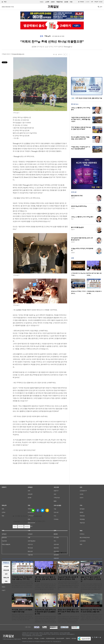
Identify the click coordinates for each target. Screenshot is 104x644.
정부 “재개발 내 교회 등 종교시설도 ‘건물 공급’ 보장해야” (81, 128)
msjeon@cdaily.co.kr (18, 54)
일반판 (88, 2)
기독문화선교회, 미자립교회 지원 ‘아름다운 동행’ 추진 (22, 578)
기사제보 (42, 638)
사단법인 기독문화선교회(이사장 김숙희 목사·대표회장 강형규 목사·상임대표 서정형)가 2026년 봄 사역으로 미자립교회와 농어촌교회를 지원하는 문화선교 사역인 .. (22, 585)
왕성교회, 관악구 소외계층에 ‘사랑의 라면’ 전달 (22, 611)
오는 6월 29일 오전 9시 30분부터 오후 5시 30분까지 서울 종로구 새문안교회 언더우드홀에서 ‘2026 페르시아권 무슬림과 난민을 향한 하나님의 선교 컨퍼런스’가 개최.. (91, 617)
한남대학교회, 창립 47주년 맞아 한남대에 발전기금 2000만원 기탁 (45, 612)
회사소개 (24, 638)
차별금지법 (59, 2)
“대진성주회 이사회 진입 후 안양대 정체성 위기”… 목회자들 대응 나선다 (81, 119)
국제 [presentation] (6, 581)
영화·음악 (47, 36)
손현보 (53, 2)
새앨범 (27, 527)
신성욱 (73, 198)
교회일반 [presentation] (6, 566)
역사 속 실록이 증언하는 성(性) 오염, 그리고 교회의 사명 (80, 138)
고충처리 (68, 638)
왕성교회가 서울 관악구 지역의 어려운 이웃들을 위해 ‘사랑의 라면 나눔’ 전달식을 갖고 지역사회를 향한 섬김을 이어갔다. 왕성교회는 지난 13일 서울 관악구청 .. (22, 617)
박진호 (73, 208)
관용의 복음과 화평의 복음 (79, 206)
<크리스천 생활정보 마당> (61, 553)
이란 (71, 2)
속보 (73, 98)
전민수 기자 (10, 54)
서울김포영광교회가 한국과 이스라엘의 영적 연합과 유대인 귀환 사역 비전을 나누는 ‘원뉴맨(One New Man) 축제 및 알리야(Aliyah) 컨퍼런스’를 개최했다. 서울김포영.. (68, 585)
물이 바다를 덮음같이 (77, 227)
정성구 (73, 230)
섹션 (4, 2)
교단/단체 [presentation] (6, 570)
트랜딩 (42, 2)
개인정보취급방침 (50, 638)
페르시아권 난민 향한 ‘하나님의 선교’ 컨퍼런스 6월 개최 (91, 611)
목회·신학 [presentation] (6, 578)
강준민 (73, 242)
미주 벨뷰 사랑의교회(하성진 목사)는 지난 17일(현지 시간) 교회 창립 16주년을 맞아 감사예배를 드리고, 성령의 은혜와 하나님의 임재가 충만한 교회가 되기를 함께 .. (45, 587)
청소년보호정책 (60, 638)
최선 (72, 219)
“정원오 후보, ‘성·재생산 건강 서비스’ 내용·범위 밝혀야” (81, 148)
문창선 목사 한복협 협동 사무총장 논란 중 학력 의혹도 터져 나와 (68, 612)
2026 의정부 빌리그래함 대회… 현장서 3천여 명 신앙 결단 (91, 579)
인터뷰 (21, 527)
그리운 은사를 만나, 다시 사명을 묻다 (82, 217)
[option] (79, 269)
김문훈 (66, 2)
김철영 (73, 253)
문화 (41, 36)
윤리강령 (74, 638)
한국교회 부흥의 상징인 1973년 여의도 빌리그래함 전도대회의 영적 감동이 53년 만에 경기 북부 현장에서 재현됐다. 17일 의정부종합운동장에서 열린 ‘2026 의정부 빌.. (91, 587)
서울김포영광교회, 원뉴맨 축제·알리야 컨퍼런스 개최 (68, 578)
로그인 (101, 2)
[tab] (6, 567)
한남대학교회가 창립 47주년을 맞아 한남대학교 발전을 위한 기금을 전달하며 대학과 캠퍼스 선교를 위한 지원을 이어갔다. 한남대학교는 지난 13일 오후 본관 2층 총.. (45, 619)
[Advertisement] (87, 64)
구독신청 (96, 2)
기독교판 (82, 2)
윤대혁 (47, 2)
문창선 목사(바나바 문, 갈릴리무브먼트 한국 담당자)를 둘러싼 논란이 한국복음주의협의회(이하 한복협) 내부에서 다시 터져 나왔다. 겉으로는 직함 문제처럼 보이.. (68, 619)
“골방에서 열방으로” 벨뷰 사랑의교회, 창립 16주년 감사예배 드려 (45, 579)
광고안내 (30, 638)
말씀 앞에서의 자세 (77, 196)
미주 (92, 2)
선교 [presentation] (6, 574)
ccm (15, 527)
